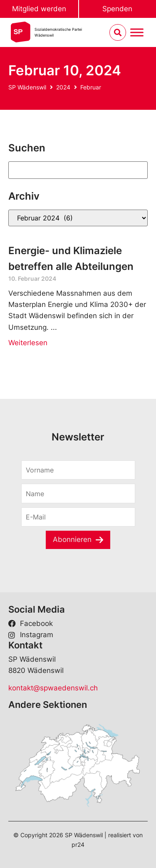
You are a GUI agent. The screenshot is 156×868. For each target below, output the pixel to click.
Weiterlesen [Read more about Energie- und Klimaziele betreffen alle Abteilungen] (28, 343)
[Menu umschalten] (137, 33)
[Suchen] (78, 170)
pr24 (78, 845)
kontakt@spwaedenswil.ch (53, 688)
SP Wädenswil (27, 87)
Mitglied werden (39, 9)
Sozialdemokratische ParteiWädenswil (58, 32)
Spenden (117, 9)
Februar (91, 87)
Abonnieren (72, 539)
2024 (63, 87)
